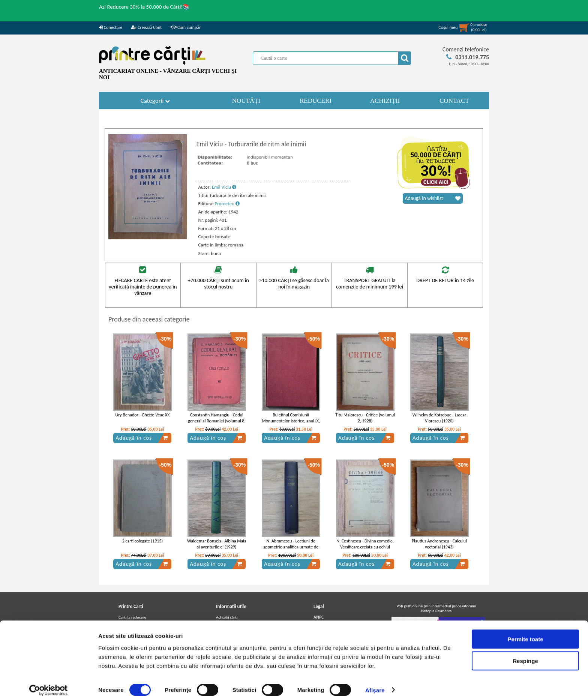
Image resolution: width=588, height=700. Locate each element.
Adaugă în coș (142, 438)
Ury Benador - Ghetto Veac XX (142, 415)
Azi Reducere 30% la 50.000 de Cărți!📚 (144, 7)
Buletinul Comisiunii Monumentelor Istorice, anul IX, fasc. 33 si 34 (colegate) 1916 (291, 421)
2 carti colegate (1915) (142, 541)
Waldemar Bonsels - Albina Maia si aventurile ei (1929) (217, 544)
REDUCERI (316, 101)
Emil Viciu (224, 187)
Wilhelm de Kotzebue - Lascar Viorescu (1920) (439, 418)
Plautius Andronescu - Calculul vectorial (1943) (439, 544)
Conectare (111, 27)
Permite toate (525, 634)
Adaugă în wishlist (433, 198)
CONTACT (454, 101)
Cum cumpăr (186, 27)
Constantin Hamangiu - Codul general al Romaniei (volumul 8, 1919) (217, 421)
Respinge (525, 656)
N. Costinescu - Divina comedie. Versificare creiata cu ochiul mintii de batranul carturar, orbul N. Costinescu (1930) (365, 550)
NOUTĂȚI (246, 101)
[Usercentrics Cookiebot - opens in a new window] (49, 685)
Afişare (375, 685)
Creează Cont (146, 27)
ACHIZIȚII (385, 101)
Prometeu (227, 204)
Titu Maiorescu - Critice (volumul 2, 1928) (365, 418)
